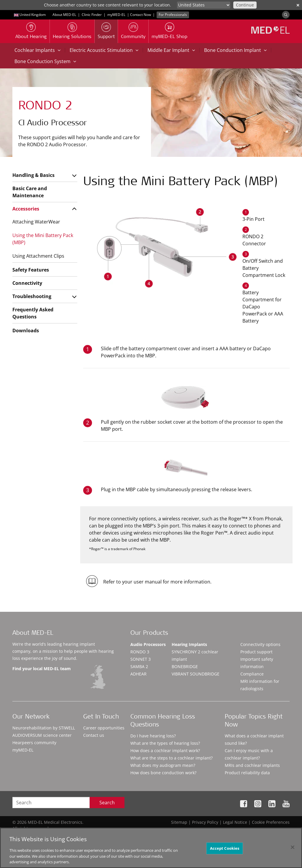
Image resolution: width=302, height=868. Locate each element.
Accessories (26, 209)
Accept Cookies (225, 850)
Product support (256, 652)
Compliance (252, 674)
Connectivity (27, 283)
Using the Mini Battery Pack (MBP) (43, 239)
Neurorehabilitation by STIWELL (44, 728)
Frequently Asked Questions (33, 313)
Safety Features (31, 270)
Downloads (26, 331)
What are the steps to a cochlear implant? (171, 758)
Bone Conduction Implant (235, 50)
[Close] (293, 849)
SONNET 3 (141, 659)
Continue (245, 5)
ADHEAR (138, 674)
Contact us (94, 735)
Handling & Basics (33, 175)
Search (107, 803)
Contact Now (141, 15)
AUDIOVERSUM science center (42, 735)
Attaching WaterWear (36, 222)
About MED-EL (64, 15)
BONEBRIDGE (185, 666)
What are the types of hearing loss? (165, 743)
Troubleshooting (32, 296)
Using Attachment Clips (38, 256)
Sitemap (179, 822)
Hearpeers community (34, 743)
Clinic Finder (92, 15)
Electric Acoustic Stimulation (104, 50)
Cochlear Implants (37, 50)
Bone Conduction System (45, 61)
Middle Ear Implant (171, 50)
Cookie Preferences (271, 822)
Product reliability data (247, 773)
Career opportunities (104, 728)
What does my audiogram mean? (163, 765)
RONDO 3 (140, 652)
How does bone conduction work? (163, 773)
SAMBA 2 (139, 666)
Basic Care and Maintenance (30, 192)
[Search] (286, 15)
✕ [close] (298, 5)
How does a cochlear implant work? (165, 751)
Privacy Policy (205, 822)
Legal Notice (235, 822)
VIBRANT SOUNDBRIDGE (196, 674)
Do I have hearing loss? (153, 736)
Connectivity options (260, 644)
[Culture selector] (204, 5)
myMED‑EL (116, 15)
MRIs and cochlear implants (252, 765)
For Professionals (173, 15)
